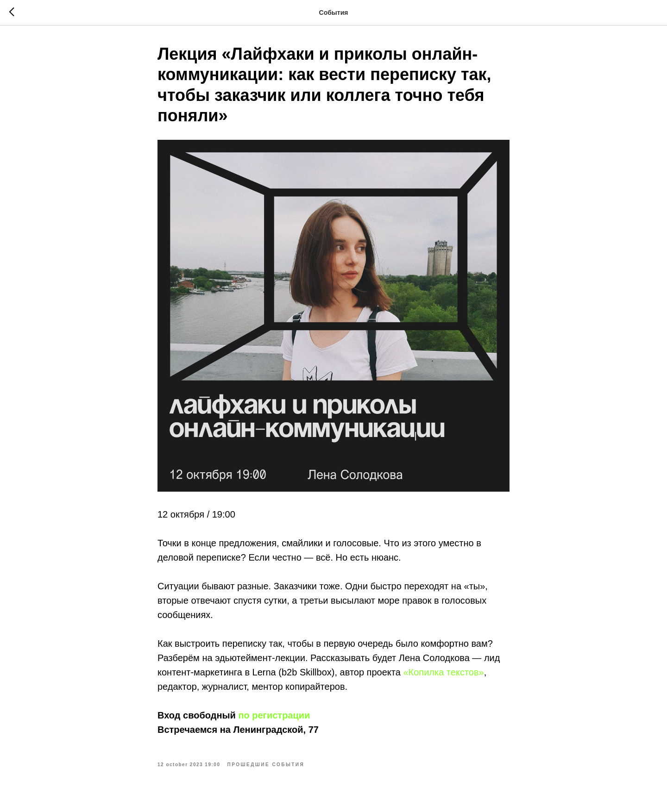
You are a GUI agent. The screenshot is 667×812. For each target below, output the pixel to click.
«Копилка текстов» (443, 672)
